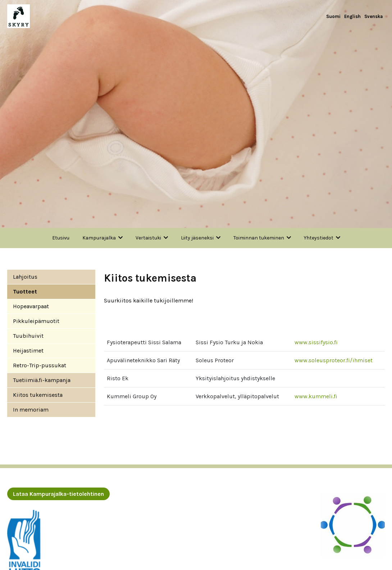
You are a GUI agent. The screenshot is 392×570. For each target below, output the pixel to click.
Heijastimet (28, 351)
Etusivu (61, 238)
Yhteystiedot (319, 238)
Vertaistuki (148, 238)
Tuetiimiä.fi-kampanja (42, 380)
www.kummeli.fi (316, 396)
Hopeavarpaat (31, 306)
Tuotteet (25, 291)
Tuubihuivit (28, 336)
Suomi (333, 16)
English (352, 16)
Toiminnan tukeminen (259, 238)
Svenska (374, 16)
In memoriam (31, 410)
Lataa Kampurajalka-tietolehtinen (58, 494)
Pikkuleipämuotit (36, 321)
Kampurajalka (99, 238)
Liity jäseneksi (197, 238)
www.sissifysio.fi (316, 342)
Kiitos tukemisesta (38, 395)
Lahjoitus (25, 277)
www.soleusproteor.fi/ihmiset (334, 360)
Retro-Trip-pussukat (40, 365)
